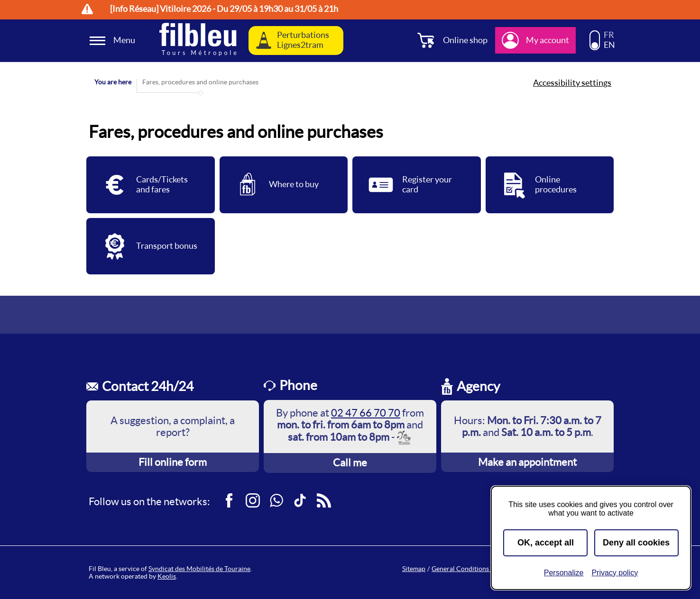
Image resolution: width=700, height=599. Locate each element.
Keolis (167, 576)
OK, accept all (546, 543)
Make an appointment (527, 462)
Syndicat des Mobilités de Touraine (199, 569)
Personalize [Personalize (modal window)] (564, 573)
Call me (350, 463)
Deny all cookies (636, 543)
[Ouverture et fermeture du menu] (114, 41)
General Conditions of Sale (471, 569)
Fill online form (173, 462)
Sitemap (414, 569)
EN (609, 45)
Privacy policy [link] (615, 573)
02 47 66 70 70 (366, 413)
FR (609, 35)
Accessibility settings (572, 83)
